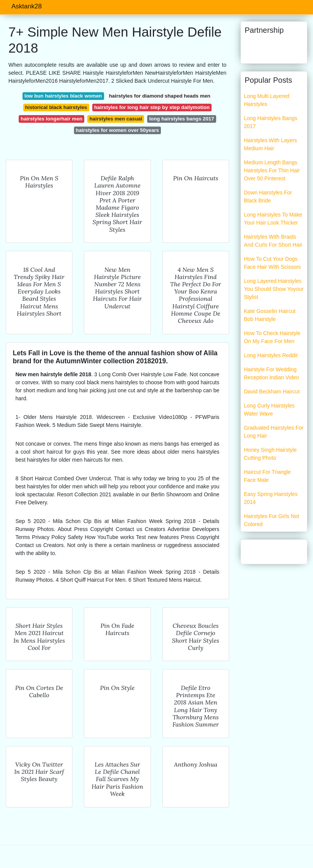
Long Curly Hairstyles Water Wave (269, 410)
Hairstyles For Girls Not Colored (272, 520)
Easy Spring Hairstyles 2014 (271, 498)
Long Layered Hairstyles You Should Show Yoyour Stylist (274, 289)
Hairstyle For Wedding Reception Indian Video (272, 373)
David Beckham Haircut (272, 391)
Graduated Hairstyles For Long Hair (274, 432)
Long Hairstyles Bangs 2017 (271, 122)
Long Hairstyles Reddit (271, 355)
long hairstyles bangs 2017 (181, 119)
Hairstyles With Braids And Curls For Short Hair (273, 241)
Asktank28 (26, 6)
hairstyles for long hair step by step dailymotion (152, 107)
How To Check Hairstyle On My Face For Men (272, 337)
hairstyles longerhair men (51, 119)
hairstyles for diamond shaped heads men (160, 96)
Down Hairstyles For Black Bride (268, 197)
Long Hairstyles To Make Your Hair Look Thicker (273, 219)
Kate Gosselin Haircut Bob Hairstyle (270, 315)
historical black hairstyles (56, 107)
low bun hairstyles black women (63, 96)
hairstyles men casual (116, 119)
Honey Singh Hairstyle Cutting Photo (270, 454)
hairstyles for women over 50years (117, 130)
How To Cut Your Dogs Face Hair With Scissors (272, 263)
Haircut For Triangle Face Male (267, 476)
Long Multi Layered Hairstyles (267, 100)
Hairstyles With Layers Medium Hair (270, 144)
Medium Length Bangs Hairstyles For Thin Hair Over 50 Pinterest (272, 170)
